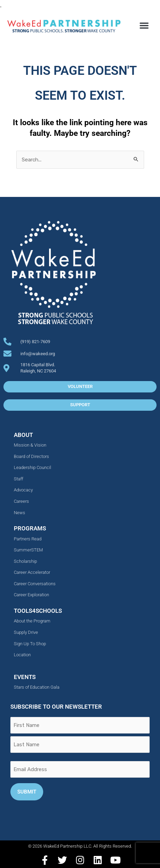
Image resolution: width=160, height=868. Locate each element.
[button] (144, 25)
